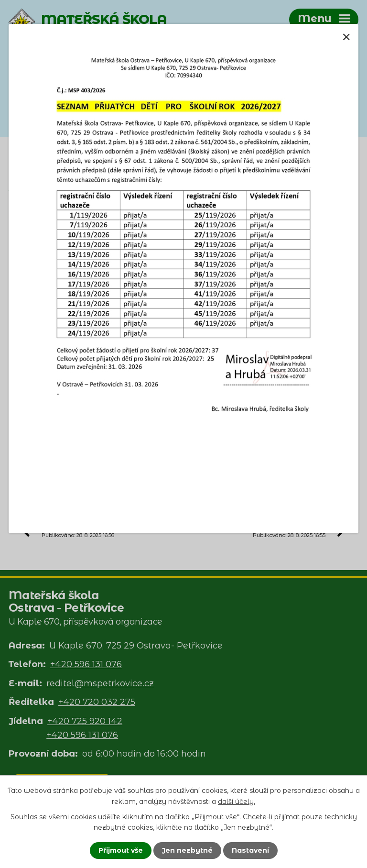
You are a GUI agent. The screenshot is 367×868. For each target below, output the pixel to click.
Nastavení (250, 850)
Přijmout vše (121, 850)
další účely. (237, 801)
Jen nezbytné (187, 850)
